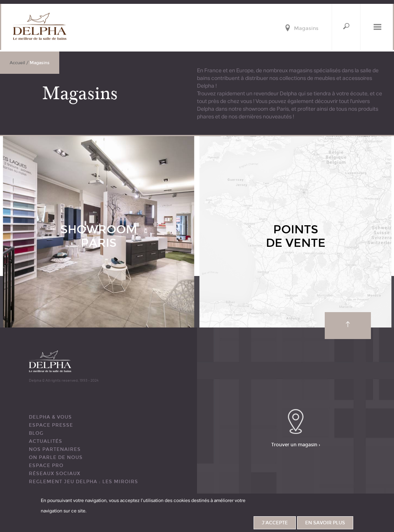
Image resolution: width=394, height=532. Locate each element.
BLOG (36, 433)
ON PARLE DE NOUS (56, 457)
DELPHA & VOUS (50, 417)
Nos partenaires (55, 449)
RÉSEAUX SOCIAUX (55, 474)
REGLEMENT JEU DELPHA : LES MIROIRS (83, 482)
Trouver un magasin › (296, 445)
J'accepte (275, 524)
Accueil (17, 63)
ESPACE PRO (46, 465)
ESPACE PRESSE (51, 425)
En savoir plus (325, 524)
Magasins (306, 29)
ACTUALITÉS (46, 441)
